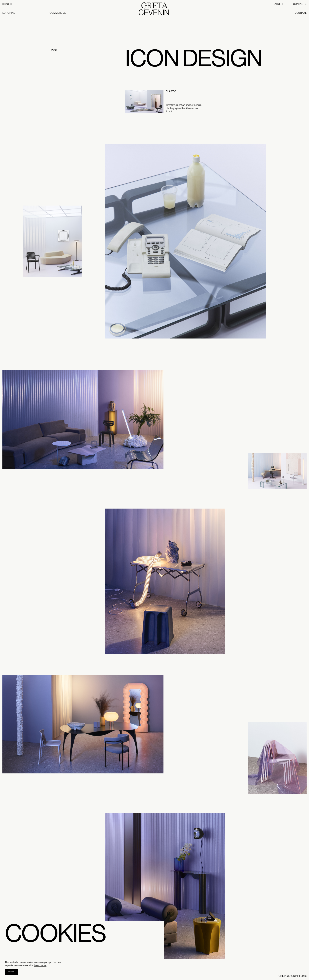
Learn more (40, 965)
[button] (11, 972)
